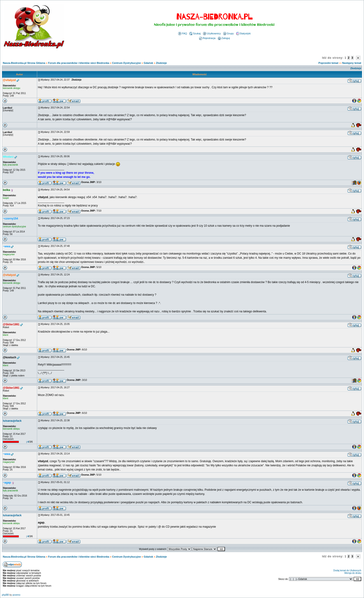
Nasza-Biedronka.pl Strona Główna (24, 63)
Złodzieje (161, 63)
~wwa (6, 246)
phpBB (5, 595)
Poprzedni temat (328, 63)
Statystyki (244, 33)
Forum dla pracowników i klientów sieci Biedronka (79, 63)
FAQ (183, 33)
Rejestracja (207, 38)
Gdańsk (148, 63)
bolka (6, 190)
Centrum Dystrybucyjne (127, 63)
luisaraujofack (12, 421)
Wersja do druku (353, 573)
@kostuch (10, 357)
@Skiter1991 (11, 324)
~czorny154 (10, 219)
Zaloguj (224, 38)
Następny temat (352, 63)
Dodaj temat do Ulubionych (347, 570)
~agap (7, 483)
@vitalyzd (9, 80)
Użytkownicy (212, 33)
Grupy (229, 33)
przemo (16, 595)
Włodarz (8, 157)
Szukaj (195, 33)
